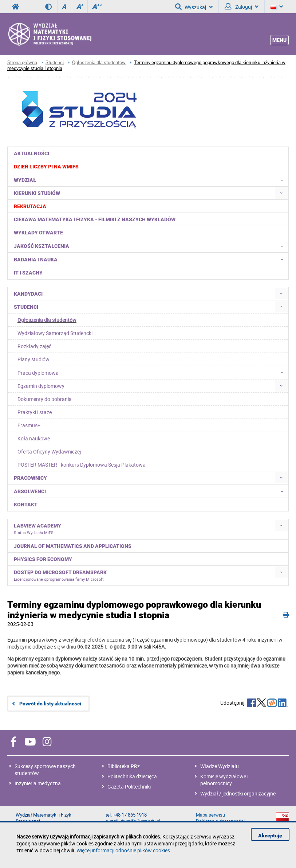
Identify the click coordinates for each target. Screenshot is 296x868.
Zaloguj (242, 7)
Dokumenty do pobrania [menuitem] (45, 399)
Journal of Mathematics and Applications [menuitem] (73, 546)
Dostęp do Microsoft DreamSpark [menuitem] (60, 576)
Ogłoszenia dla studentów (99, 63)
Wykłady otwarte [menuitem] (38, 233)
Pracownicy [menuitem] (30, 478)
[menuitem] (148, 166)
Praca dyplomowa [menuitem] (153, 373)
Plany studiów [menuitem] (33, 359)
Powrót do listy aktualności (50, 704)
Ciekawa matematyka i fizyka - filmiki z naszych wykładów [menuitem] (95, 219)
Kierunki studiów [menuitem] (37, 193)
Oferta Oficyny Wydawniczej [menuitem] (49, 451)
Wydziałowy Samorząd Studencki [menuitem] (55, 333)
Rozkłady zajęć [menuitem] (34, 346)
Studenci (55, 63)
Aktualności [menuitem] (31, 153)
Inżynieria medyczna (38, 783)
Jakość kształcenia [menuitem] (151, 246)
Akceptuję (270, 836)
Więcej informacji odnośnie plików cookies (123, 850)
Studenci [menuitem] (26, 307)
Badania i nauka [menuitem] (151, 259)
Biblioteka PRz (124, 766)
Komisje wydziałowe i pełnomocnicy (224, 780)
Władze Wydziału (220, 766)
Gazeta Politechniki (129, 787)
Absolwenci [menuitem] (151, 491)
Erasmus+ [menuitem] (29, 425)
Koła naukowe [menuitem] (34, 438)
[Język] (277, 7)
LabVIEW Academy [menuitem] (38, 529)
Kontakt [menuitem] (26, 505)
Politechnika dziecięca (132, 776)
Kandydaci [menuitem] (28, 294)
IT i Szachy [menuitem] (28, 273)
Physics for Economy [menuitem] (43, 559)
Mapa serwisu (210, 815)
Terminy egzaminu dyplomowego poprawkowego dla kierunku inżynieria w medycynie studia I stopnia (146, 65)
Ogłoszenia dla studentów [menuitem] (47, 320)
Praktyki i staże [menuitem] (35, 412)
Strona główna (22, 63)
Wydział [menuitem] (151, 180)
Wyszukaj (194, 7)
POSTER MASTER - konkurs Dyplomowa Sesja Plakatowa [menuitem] (82, 465)
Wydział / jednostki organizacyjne (238, 793)
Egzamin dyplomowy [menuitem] (41, 386)
